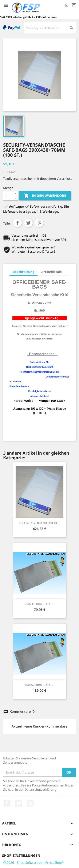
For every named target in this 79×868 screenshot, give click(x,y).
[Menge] (8, 196)
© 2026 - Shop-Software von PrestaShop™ (34, 863)
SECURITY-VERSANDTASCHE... (40, 523)
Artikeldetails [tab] (52, 272)
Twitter (19, 803)
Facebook (7, 803)
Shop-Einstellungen (21, 856)
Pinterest (39, 223)
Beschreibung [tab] (23, 272)
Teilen (17, 223)
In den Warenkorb (45, 196)
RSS (30, 803)
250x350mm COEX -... (40, 604)
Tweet (28, 223)
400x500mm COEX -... (40, 685)
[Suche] (50, 27)
